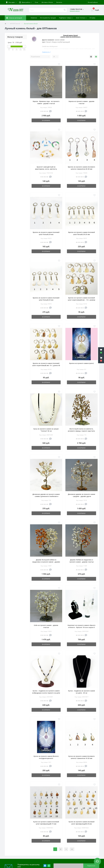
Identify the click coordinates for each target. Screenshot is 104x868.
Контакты (59, 2)
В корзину (46, 120)
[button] (25, 2)
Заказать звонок (75, 11)
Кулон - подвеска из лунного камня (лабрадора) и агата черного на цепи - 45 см (46, 693)
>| (72, 849)
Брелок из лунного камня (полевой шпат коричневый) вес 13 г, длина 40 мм (46, 365)
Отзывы (92, 18)
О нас (37, 2)
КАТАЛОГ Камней (15, 24)
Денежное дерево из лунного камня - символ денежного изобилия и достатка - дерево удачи (46, 496)
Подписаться (91, 866)
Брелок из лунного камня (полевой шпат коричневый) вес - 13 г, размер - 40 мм (82, 300)
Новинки (34, 18)
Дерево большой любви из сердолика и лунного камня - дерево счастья (46, 562)
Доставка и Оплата (47, 2)
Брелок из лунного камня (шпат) (82, 363)
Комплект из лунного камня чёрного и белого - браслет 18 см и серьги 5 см (82, 627)
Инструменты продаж (48, 18)
